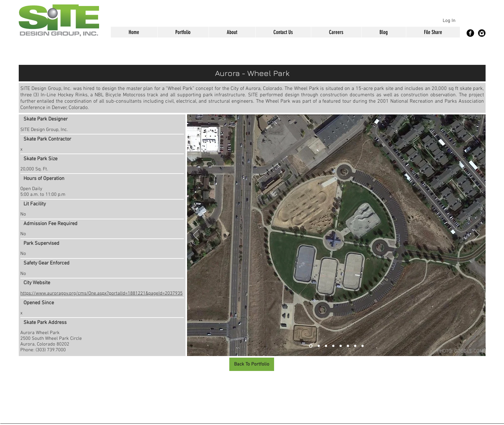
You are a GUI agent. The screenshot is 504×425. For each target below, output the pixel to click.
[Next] (477, 235)
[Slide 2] (319, 346)
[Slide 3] (326, 346)
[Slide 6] (348, 346)
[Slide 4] (333, 346)
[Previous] (196, 235)
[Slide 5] (341, 346)
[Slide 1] (311, 346)
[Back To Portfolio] (252, 364)
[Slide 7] (355, 346)
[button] (183, 32)
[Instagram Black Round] (482, 33)
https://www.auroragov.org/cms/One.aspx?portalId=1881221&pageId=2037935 (101, 293)
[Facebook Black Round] (470, 33)
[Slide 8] (363, 346)
